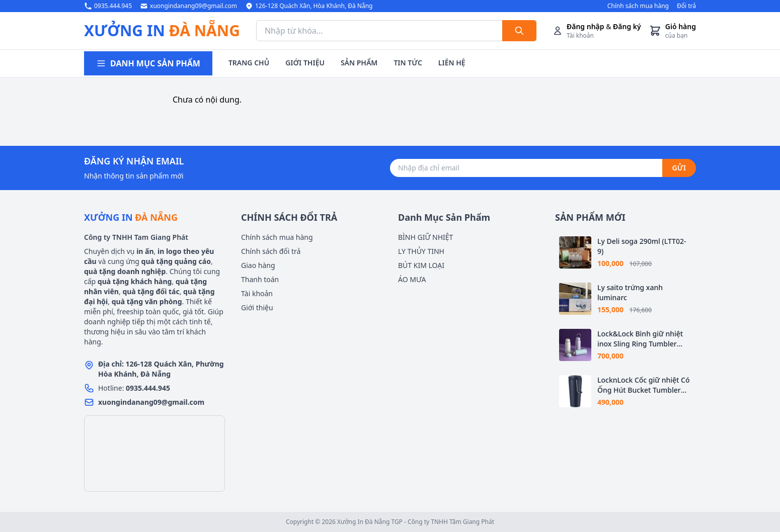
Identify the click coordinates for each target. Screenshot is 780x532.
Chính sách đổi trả (271, 251)
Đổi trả (686, 6)
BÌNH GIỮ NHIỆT (425, 237)
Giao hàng (258, 265)
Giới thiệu (257, 307)
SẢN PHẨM (359, 63)
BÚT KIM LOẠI (421, 265)
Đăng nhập (586, 26)
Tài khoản (257, 293)
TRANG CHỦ (249, 63)
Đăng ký (627, 26)
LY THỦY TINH (421, 251)
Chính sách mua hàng (638, 6)
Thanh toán (260, 279)
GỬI (679, 168)
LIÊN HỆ (452, 63)
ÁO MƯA (412, 279)
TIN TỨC (408, 63)
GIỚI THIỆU (305, 63)
